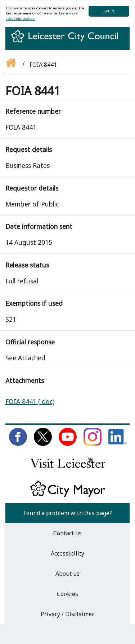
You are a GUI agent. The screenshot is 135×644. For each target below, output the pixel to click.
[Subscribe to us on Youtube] (68, 444)
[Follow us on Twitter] (43, 444)
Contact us (67, 533)
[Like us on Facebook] (18, 444)
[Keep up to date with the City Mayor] (68, 496)
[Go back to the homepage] (12, 65)
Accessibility (67, 553)
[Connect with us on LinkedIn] (117, 444)
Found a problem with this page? (68, 513)
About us (67, 574)
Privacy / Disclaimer (67, 614)
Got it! (109, 11)
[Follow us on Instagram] (93, 444)
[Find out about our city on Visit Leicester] (68, 470)
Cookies (67, 594)
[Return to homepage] (67, 43)
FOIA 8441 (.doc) (30, 401)
